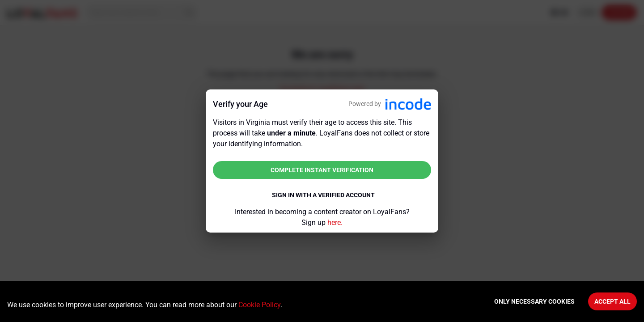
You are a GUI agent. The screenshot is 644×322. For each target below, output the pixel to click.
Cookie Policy (259, 305)
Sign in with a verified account (323, 195)
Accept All (612, 301)
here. (335, 222)
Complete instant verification (322, 170)
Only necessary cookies (534, 301)
